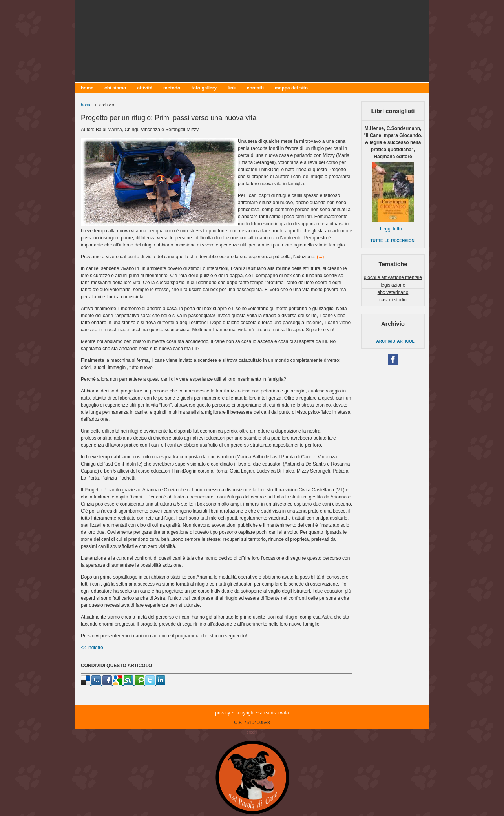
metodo (172, 88)
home (87, 88)
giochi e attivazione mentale (393, 277)
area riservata (274, 713)
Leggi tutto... (393, 229)
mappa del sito (291, 88)
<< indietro (92, 648)
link (232, 88)
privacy (223, 713)
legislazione (393, 285)
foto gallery (204, 88)
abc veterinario (393, 292)
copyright (245, 713)
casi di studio (393, 300)
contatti (255, 88)
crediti (252, 732)
